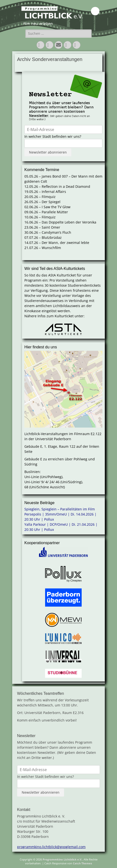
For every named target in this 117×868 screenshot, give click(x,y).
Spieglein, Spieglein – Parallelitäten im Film (60, 509)
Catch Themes (82, 863)
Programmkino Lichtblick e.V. (62, 859)
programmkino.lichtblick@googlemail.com (51, 847)
